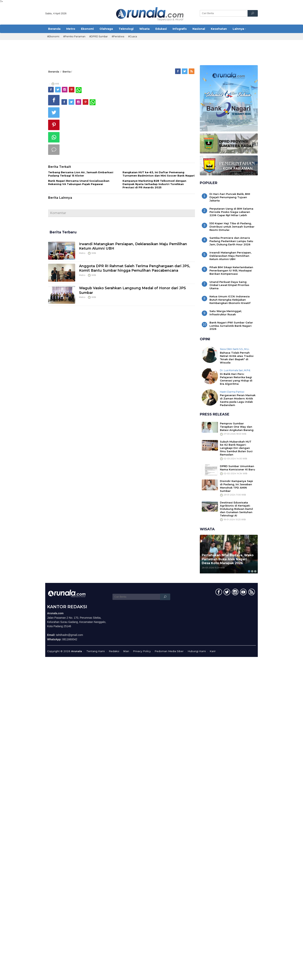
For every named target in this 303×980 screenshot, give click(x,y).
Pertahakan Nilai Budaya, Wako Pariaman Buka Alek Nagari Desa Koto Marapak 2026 (228, 559)
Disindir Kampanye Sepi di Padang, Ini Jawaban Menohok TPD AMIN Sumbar (236, 486)
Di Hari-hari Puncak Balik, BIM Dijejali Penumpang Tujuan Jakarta (230, 197)
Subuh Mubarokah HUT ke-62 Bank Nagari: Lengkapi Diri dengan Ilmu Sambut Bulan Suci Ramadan (236, 448)
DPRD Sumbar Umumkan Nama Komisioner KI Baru (237, 468)
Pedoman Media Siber (169, 651)
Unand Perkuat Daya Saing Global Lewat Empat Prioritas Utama (229, 285)
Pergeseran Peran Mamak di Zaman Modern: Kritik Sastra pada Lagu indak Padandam (238, 400)
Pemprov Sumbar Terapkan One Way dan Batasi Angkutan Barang (237, 427)
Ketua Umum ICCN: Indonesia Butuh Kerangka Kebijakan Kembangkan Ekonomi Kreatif (230, 300)
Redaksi (114, 651)
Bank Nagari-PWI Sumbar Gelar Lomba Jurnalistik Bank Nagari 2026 (231, 326)
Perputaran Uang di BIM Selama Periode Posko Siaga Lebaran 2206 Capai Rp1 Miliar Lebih (231, 212)
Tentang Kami (96, 651)
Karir (213, 651)
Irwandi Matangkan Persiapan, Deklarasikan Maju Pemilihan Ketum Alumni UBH (230, 256)
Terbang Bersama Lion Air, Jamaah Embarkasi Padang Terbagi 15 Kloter (81, 174)
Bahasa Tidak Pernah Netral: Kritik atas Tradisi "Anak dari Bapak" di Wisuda (237, 358)
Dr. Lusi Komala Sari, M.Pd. (235, 370)
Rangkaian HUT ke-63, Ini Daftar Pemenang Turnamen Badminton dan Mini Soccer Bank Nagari (159, 174)
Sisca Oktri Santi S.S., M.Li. (235, 349)
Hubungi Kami (197, 651)
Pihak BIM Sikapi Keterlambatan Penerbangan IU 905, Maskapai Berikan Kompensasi (231, 270)
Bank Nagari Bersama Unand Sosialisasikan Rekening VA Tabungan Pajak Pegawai (79, 182)
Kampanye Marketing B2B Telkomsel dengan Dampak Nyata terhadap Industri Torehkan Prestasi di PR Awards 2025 (154, 184)
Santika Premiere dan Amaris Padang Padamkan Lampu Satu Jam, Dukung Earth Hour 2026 (231, 241)
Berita (66, 72)
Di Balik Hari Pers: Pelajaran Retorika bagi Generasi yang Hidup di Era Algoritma (236, 379)
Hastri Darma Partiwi (232, 392)
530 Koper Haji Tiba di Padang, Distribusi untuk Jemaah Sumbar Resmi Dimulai (232, 227)
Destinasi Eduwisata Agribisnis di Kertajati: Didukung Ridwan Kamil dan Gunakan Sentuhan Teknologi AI (236, 509)
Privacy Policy (142, 651)
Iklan (126, 651)
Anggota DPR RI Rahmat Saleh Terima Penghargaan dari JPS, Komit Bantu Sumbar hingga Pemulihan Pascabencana (135, 268)
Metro (82, 253)
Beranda (54, 72)
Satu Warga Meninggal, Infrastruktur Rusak (226, 313)
